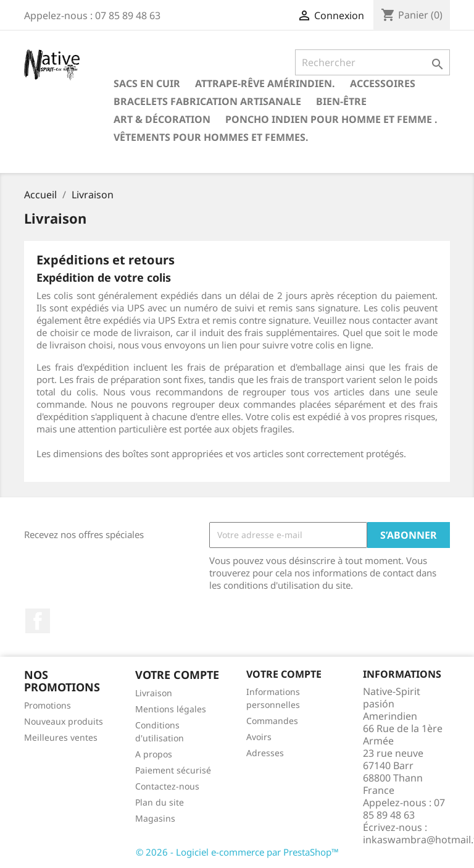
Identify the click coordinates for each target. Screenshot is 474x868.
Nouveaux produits (64, 721)
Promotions (48, 705)
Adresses (265, 753)
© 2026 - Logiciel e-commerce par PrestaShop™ (237, 852)
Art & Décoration (162, 119)
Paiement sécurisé (173, 770)
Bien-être (341, 101)
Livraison (154, 693)
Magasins (155, 818)
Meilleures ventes (61, 737)
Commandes (272, 721)
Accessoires (383, 83)
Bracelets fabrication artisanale (207, 101)
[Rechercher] (372, 62)
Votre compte (284, 674)
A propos (154, 754)
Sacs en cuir (147, 83)
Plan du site (160, 802)
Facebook (38, 621)
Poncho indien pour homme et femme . (331, 119)
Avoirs (259, 737)
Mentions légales (171, 709)
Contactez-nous (167, 786)
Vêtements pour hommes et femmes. (211, 137)
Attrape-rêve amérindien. (265, 83)
